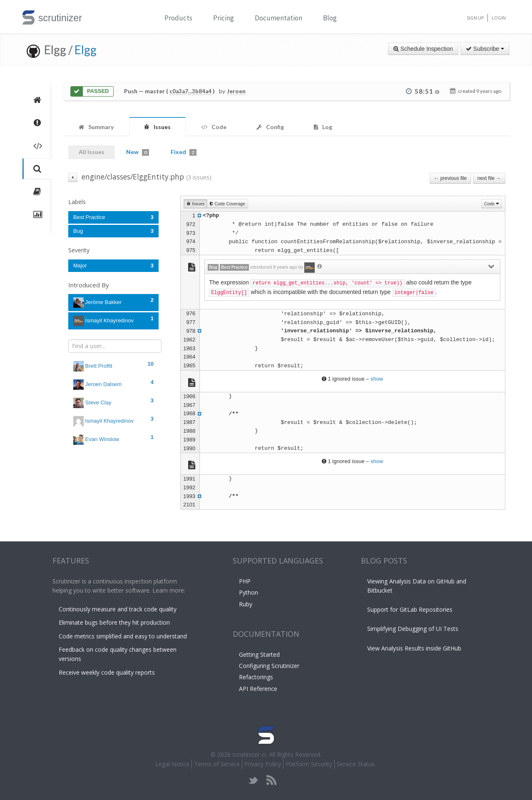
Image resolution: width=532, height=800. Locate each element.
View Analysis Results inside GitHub (414, 648)
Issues (195, 204)
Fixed (184, 152)
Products (178, 18)
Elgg (86, 50)
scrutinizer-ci (249, 754)
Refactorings (256, 677)
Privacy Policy (263, 764)
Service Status (356, 764)
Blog (330, 18)
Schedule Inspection (423, 49)
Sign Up (475, 18)
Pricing (224, 18)
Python (249, 592)
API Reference (258, 689)
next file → (489, 178)
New (138, 152)
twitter (253, 780)
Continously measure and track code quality (118, 609)
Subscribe (485, 49)
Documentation (278, 18)
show (377, 379)
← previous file (451, 178)
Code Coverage (227, 204)
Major (113, 265)
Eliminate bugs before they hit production (114, 622)
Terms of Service (217, 764)
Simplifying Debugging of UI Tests (413, 629)
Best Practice (113, 217)
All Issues (92, 152)
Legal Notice (172, 764)
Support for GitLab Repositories (410, 609)
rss (271, 780)
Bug (113, 231)
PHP (245, 581)
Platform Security (309, 764)
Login (499, 18)
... (329, 283)
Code (492, 204)
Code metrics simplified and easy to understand (123, 636)
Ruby (246, 604)
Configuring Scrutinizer (269, 666)
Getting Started (259, 654)
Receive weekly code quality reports (107, 672)
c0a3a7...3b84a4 (190, 91)
